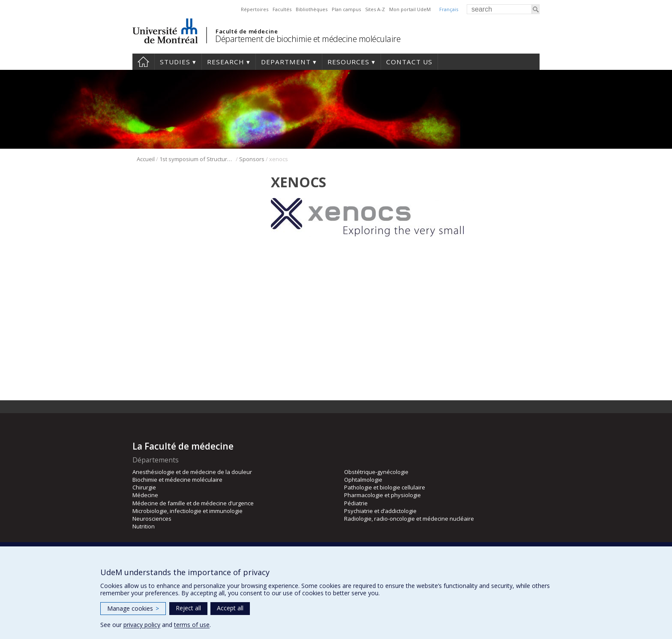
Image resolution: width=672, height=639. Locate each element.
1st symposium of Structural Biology (197, 159)
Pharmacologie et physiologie (382, 495)
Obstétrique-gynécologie (376, 472)
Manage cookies (133, 608)
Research (226, 62)
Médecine (145, 495)
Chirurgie (144, 487)
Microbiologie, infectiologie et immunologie (187, 511)
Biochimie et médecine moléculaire (177, 480)
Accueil (146, 159)
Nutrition (144, 526)
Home (143, 62)
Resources (348, 62)
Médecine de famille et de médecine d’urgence (193, 503)
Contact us (409, 62)
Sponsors (252, 159)
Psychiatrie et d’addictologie (380, 511)
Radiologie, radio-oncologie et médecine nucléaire (409, 519)
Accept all (230, 608)
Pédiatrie (356, 503)
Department (286, 62)
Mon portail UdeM (410, 9)
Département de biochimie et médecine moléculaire (308, 39)
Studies (175, 62)
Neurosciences (152, 519)
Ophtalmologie (363, 480)
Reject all (188, 608)
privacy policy (142, 625)
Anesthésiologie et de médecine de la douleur (192, 472)
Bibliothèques (312, 9)
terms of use (192, 625)
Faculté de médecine (247, 31)
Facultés (282, 9)
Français (449, 9)
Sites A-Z (375, 9)
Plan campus (346, 9)
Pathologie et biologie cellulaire (385, 487)
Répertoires (255, 9)
